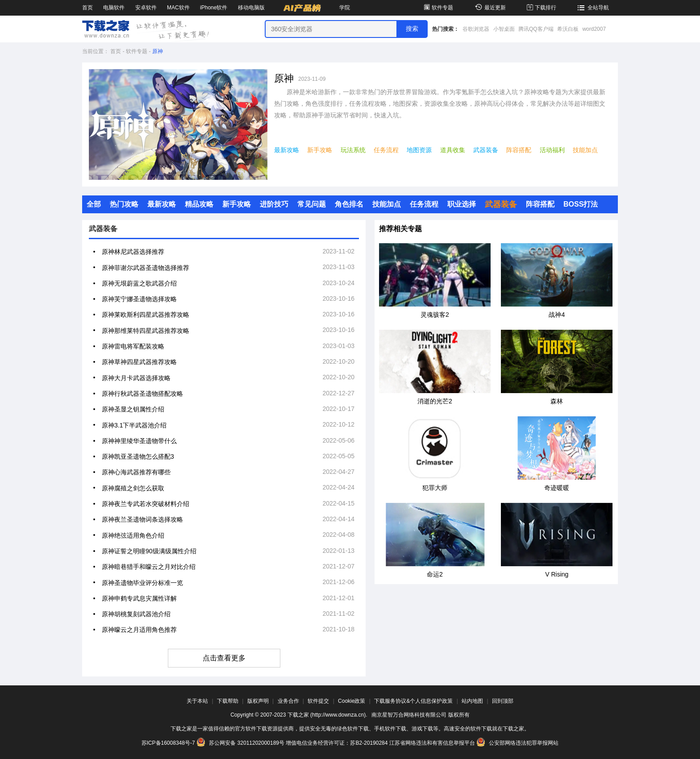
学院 (345, 8)
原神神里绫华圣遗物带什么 (139, 441)
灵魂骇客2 (435, 315)
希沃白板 (568, 29)
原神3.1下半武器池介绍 (134, 425)
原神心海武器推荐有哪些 (136, 472)
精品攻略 (199, 204)
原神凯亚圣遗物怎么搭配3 (138, 456)
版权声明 (258, 701)
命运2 (435, 574)
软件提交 (318, 701)
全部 (94, 204)
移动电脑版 (251, 8)
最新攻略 (287, 150)
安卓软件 (146, 8)
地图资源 (419, 150)
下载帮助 (228, 701)
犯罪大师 (435, 488)
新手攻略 (320, 150)
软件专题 (438, 8)
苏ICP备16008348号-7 (168, 743)
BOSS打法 (581, 204)
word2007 (594, 29)
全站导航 (592, 8)
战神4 (557, 315)
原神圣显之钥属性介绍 (133, 409)
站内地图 (472, 701)
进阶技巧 (274, 204)
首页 (87, 8)
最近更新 (489, 8)
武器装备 (486, 150)
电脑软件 (114, 8)
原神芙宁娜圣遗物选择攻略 (139, 299)
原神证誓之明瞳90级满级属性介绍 (149, 551)
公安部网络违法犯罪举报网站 (517, 743)
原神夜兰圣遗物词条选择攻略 (142, 519)
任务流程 (386, 150)
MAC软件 (178, 8)
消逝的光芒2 (435, 401)
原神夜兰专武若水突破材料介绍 (146, 504)
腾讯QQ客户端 (536, 29)
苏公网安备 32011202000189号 (241, 743)
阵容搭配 (519, 150)
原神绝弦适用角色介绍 (133, 535)
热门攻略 (124, 204)
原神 (158, 51)
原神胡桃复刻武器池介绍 (136, 614)
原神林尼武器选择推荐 (133, 252)
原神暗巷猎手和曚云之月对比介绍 (149, 567)
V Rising (557, 574)
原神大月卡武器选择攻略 (136, 378)
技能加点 (585, 150)
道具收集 (453, 150)
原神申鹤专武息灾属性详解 (139, 598)
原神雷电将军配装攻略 (133, 346)
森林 (557, 401)
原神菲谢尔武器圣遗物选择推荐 (146, 268)
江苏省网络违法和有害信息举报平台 (432, 743)
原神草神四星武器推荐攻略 (139, 362)
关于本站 (197, 701)
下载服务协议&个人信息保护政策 (413, 701)
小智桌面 (504, 29)
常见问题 (312, 204)
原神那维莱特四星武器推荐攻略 (146, 331)
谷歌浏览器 (476, 29)
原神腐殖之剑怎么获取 (133, 488)
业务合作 (288, 701)
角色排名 (349, 204)
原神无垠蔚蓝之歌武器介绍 (139, 283)
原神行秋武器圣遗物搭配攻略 (142, 394)
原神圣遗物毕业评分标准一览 (142, 583)
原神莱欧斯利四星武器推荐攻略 (146, 315)
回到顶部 (503, 701)
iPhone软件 (214, 8)
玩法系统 (353, 150)
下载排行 (541, 8)
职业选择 (462, 204)
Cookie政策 (352, 701)
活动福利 (552, 150)
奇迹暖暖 (557, 488)
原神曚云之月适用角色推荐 (139, 630)
